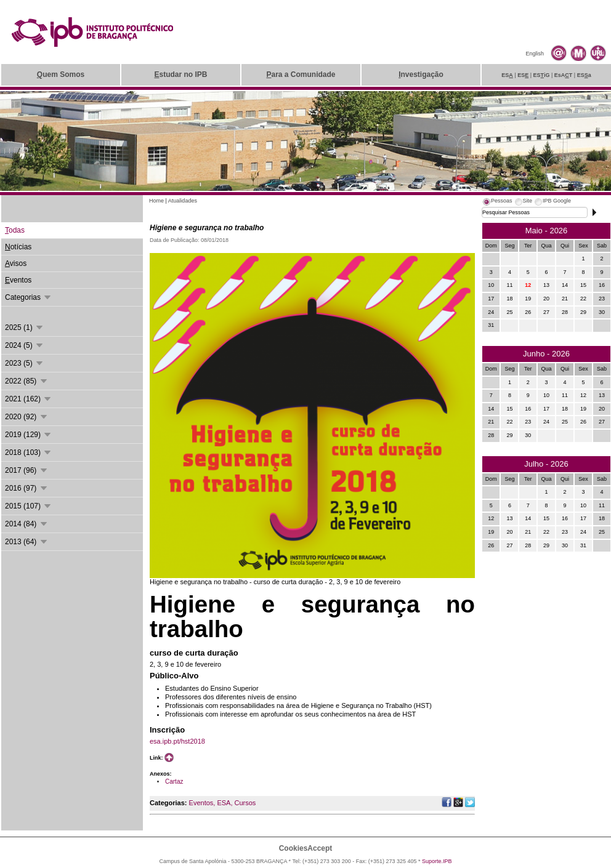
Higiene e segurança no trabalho (207, 228)
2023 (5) (25, 363)
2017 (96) (27, 470)
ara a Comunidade (301, 74)
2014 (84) (27, 524)
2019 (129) (29, 435)
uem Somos (61, 74)
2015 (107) (29, 506)
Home (156, 201)
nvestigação (421, 74)
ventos (18, 280)
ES (507, 75)
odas (15, 230)
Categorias (29, 297)
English (535, 54)
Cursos (245, 803)
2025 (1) (25, 328)
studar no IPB (180, 74)
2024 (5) (25, 345)
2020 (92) (27, 417)
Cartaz (174, 782)
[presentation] (497, 203)
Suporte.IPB (437, 861)
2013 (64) (27, 542)
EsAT (564, 75)
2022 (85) (27, 381)
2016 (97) (27, 488)
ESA (224, 803)
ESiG (542, 75)
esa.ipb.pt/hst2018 (177, 741)
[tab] (497, 203)
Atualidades (183, 201)
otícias (18, 247)
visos (16, 263)
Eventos (201, 803)
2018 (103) (29, 452)
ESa (584, 75)
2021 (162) (29, 399)
